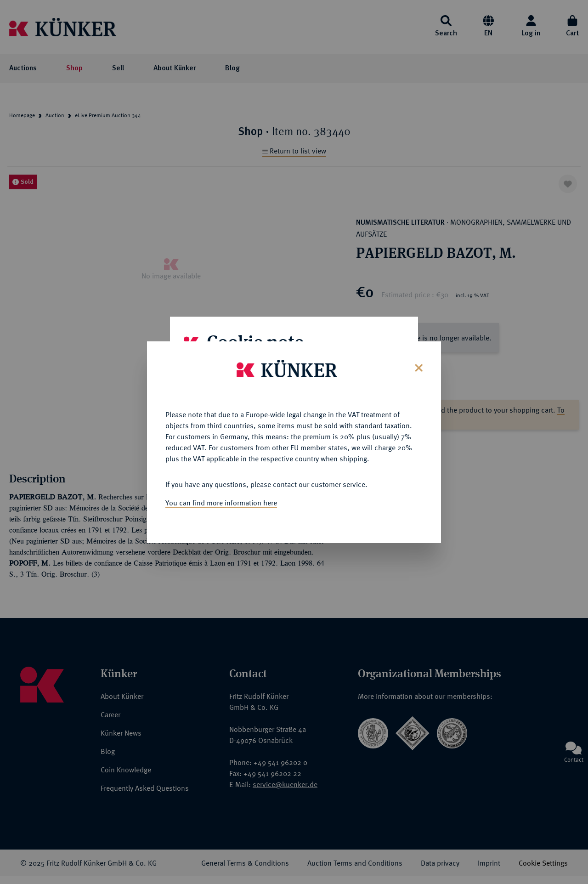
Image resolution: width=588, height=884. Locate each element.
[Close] (418, 366)
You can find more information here (221, 502)
